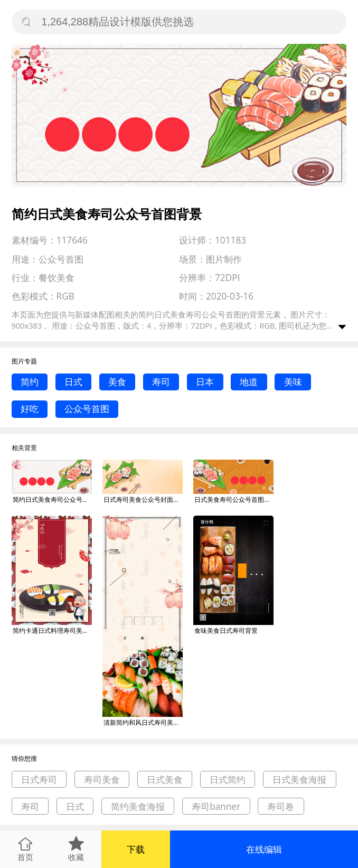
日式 (73, 382)
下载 (136, 849)
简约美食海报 (138, 806)
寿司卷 (281, 806)
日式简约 (228, 780)
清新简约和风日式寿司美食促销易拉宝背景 (143, 722)
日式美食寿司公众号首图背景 (234, 500)
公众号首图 (87, 409)
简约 (30, 382)
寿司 (161, 382)
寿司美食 (102, 780)
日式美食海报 (299, 780)
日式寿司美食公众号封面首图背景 (143, 500)
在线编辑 (264, 849)
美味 (293, 382)
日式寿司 (39, 780)
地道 (249, 382)
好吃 (30, 409)
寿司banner (216, 806)
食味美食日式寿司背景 (226, 631)
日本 (205, 382)
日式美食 (165, 780)
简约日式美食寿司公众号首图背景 (52, 500)
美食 (117, 382)
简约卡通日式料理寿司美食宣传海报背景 (52, 631)
